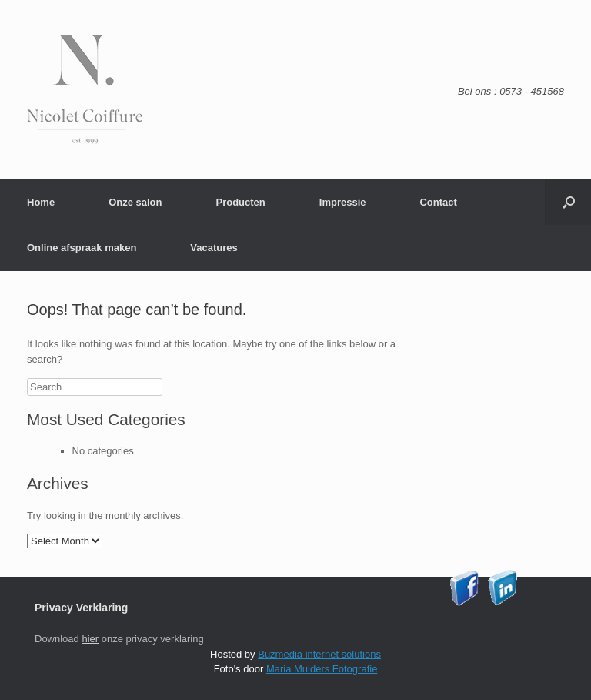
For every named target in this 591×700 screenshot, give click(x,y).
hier (90, 639)
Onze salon (135, 202)
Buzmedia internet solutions (319, 654)
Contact (438, 202)
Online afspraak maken (82, 248)
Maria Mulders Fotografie (322, 669)
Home (41, 202)
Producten (240, 202)
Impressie (343, 202)
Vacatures (214, 248)
